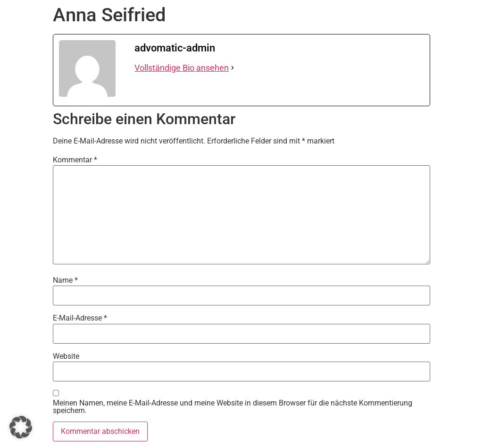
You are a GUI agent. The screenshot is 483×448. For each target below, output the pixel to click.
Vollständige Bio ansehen (182, 68)
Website (66, 356)
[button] (21, 427)
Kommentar (75, 160)
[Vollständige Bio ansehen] (233, 68)
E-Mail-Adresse (80, 318)
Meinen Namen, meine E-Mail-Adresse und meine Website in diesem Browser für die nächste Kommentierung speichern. (233, 407)
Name (65, 280)
